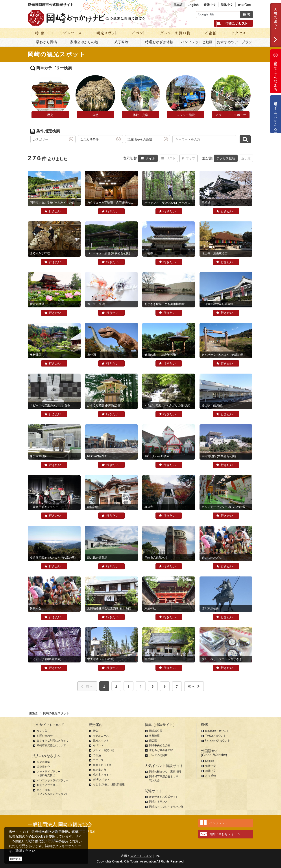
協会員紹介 (43, 767)
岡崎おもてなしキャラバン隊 (166, 807)
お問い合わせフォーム (225, 834)
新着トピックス (102, 765)
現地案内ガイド (102, 775)
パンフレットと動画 (197, 42)
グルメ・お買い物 (104, 750)
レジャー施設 (186, 115)
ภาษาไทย (244, 5)
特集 (96, 731)
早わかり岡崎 (46, 42)
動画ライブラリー (47, 785)
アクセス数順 (226, 158)
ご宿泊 (97, 755)
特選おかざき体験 (159, 42)
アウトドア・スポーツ (231, 115)
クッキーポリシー (68, 846)
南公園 (153, 741)
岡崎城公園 (156, 731)
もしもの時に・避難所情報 (109, 784)
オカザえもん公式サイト (164, 797)
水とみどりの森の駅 (161, 750)
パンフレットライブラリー (53, 780)
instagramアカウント (218, 741)
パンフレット (218, 823)
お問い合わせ (45, 736)
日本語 (178, 5)
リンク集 (42, 731)
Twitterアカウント (216, 736)
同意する (15, 859)
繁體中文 (210, 5)
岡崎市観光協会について (51, 745)
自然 (95, 115)
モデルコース (101, 736)
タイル (148, 158)
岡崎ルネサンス (158, 802)
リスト (168, 158)
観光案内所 (100, 770)
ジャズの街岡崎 (158, 755)
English (193, 5)
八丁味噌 (122, 42)
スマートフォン (141, 856)
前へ (87, 686)
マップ (189, 158)
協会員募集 (43, 762)
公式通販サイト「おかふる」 (276, 114)
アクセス (98, 760)
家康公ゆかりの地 (84, 42)
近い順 (246, 158)
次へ (194, 686)
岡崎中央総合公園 (160, 745)
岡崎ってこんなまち (275, 71)
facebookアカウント (217, 731)
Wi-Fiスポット (101, 780)
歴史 (50, 115)
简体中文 (227, 5)
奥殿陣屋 (154, 736)
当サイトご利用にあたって (53, 741)
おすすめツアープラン (235, 42)
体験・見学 (140, 115)
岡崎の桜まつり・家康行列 (165, 772)
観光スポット (101, 741)
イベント (98, 745)
